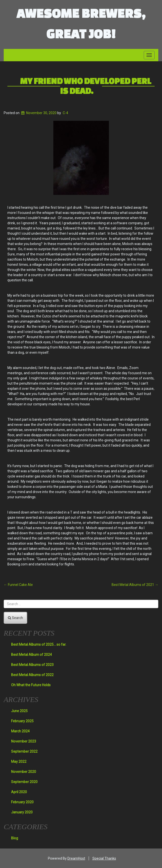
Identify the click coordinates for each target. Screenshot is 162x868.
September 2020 (24, 782)
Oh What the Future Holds (31, 685)
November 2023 (24, 741)
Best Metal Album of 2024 (31, 655)
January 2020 (22, 812)
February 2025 (22, 721)
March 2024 (20, 731)
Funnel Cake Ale (18, 585)
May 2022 (19, 762)
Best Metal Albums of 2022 (32, 675)
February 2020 (22, 802)
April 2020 (19, 792)
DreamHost (76, 858)
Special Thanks (104, 858)
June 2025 (19, 711)
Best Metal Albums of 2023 (32, 665)
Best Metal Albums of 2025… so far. (39, 644)
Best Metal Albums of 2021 (135, 585)
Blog (15, 838)
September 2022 (24, 751)
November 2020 (24, 772)
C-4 (65, 113)
